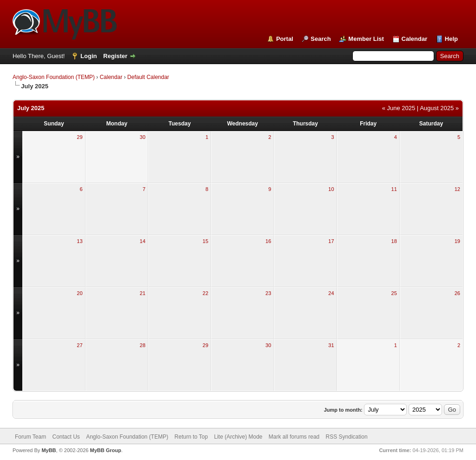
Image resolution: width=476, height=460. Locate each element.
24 (331, 293)
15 (205, 241)
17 (331, 241)
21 (143, 293)
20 (79, 293)
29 (79, 137)
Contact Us (66, 437)
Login (89, 56)
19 (457, 241)
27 (79, 345)
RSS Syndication (347, 437)
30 (143, 137)
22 (205, 293)
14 (143, 241)
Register (115, 56)
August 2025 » (439, 108)
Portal (285, 39)
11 (394, 189)
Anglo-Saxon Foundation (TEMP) (54, 77)
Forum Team (30, 437)
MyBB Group (105, 450)
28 (143, 345)
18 (394, 241)
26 (457, 293)
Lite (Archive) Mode (238, 437)
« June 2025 (399, 108)
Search (321, 39)
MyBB (49, 450)
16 (268, 241)
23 (268, 293)
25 (394, 293)
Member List (366, 39)
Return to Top (191, 437)
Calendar (415, 39)
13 (79, 241)
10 (331, 189)
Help (451, 39)
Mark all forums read (294, 437)
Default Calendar (148, 77)
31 (331, 345)
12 (457, 189)
